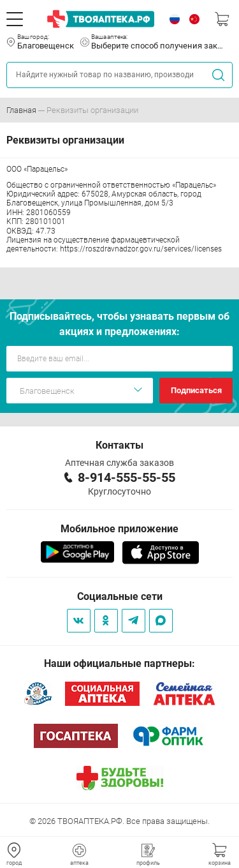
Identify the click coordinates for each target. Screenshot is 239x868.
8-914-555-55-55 (127, 477)
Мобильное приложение (119, 529)
